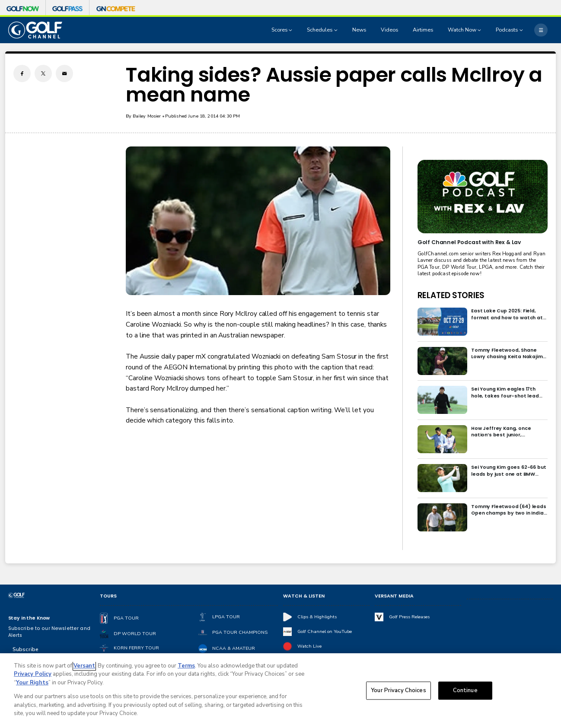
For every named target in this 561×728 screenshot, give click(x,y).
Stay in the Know (29, 618)
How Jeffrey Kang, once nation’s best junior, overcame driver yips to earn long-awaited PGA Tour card (508, 432)
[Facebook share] (22, 73)
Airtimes (423, 30)
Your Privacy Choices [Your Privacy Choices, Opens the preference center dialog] (398, 690)
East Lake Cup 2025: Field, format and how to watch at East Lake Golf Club (507, 314)
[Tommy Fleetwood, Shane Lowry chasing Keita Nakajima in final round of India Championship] (442, 361)
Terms (186, 666)
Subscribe (25, 649)
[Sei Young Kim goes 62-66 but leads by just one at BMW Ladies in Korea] (442, 478)
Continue (465, 690)
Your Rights (32, 683)
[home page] (35, 30)
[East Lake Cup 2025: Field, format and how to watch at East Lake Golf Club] (442, 322)
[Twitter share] (43, 73)
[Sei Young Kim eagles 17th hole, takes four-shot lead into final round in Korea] (442, 400)
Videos (389, 30)
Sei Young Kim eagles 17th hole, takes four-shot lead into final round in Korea (505, 393)
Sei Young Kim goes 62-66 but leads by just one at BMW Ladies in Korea (509, 471)
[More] (541, 30)
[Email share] (64, 73)
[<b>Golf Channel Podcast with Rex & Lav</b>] (483, 197)
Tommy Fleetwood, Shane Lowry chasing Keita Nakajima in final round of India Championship (509, 354)
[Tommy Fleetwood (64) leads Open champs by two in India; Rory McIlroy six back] (442, 517)
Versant (84, 666)
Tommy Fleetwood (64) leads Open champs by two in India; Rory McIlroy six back (509, 510)
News (359, 30)
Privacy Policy (33, 674)
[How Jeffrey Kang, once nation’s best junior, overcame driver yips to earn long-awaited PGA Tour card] (442, 439)
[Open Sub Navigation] (291, 30)
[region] (280, 691)
